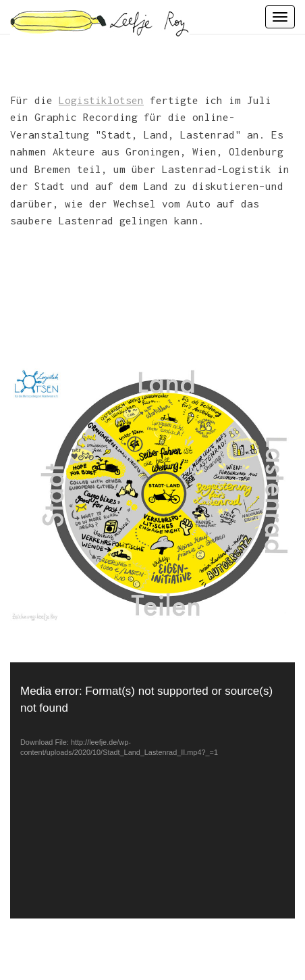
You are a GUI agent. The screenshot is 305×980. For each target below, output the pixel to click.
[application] (152, 791)
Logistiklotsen (101, 100)
